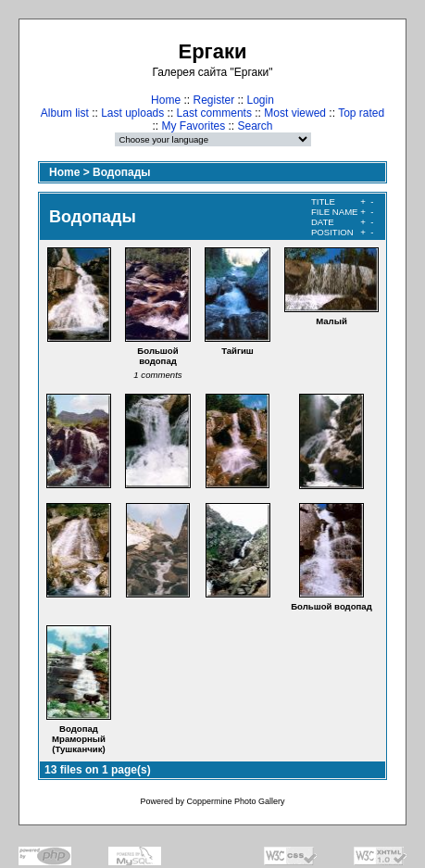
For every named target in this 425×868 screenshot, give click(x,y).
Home (166, 100)
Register (213, 100)
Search (256, 126)
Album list (65, 113)
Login (261, 100)
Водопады (122, 172)
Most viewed (295, 113)
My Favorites (193, 126)
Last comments (214, 113)
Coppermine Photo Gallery (235, 801)
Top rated (361, 113)
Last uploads (132, 113)
